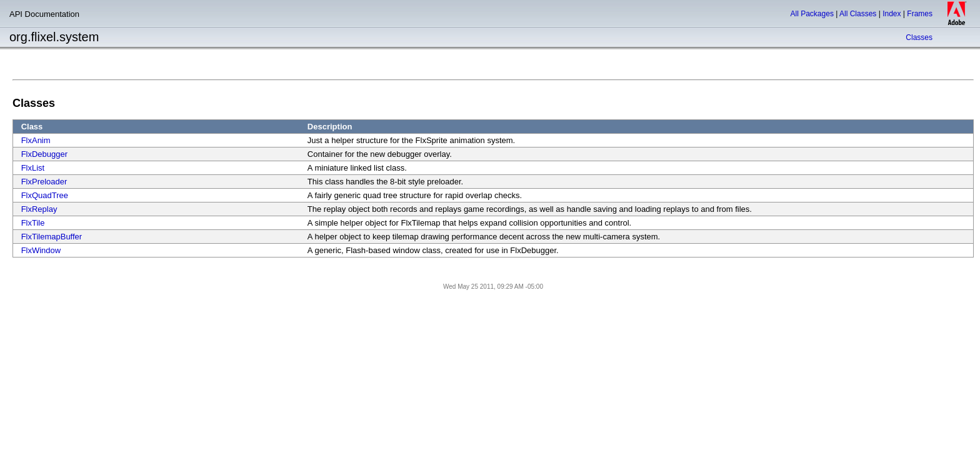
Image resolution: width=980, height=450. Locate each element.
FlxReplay (39, 209)
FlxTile (33, 223)
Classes (919, 37)
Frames (920, 14)
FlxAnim (36, 140)
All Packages (812, 14)
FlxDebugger (44, 154)
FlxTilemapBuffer (52, 237)
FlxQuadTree (45, 195)
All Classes (858, 14)
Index (892, 14)
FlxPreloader (44, 182)
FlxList (33, 168)
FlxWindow (41, 250)
